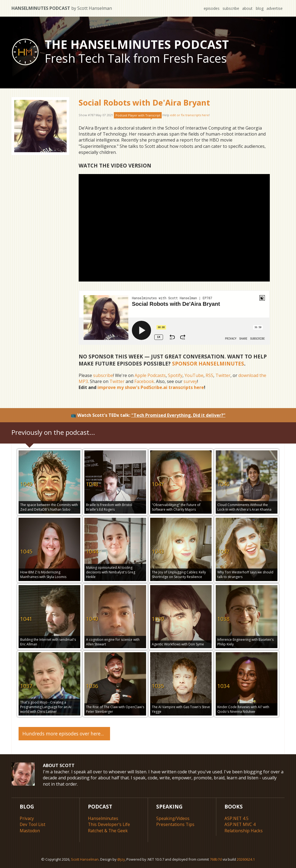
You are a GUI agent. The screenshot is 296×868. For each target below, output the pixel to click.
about (246, 8)
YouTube (194, 375)
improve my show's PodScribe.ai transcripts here (151, 387)
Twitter (223, 375)
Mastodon (30, 830)
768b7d (216, 858)
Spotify (175, 375)
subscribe (229, 8)
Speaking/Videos (173, 818)
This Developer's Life (110, 824)
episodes (209, 8)
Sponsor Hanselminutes (208, 363)
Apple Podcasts (150, 375)
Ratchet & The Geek (108, 830)
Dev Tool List (33, 824)
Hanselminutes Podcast (62, 8)
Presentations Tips (176, 824)
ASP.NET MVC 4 (240, 824)
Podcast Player (138, 115)
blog (259, 8)
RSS (209, 375)
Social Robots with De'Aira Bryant (144, 102)
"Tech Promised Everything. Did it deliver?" (178, 415)
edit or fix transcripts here (190, 115)
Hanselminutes (103, 818)
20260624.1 (246, 858)
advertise (274, 8)
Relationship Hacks (244, 830)
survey (190, 381)
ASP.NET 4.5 (237, 818)
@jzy (121, 858)
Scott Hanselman (85, 858)
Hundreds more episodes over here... (63, 733)
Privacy (27, 818)
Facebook (144, 381)
